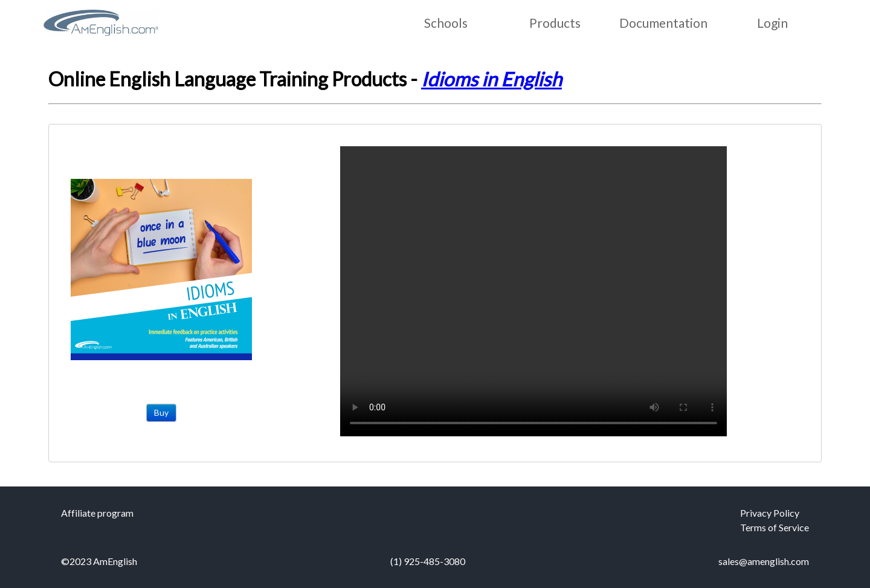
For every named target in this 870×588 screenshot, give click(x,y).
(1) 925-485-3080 (428, 561)
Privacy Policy (770, 513)
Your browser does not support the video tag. (533, 291)
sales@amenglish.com (764, 561)
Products (555, 23)
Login (772, 23)
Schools (446, 23)
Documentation (663, 23)
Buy (161, 412)
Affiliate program (97, 513)
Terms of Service (775, 527)
